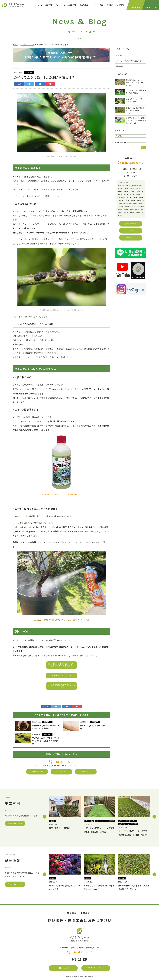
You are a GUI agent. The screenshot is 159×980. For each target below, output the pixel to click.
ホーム (39, 5)
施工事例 (120, 5)
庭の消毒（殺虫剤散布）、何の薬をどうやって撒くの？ (62, 665)
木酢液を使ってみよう (62, 675)
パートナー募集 (97, 5)
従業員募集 (84, 5)
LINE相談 (62, 772)
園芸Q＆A (29, 73)
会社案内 (110, 5)
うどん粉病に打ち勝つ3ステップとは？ (61, 686)
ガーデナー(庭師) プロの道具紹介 (129, 61)
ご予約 (131, 231)
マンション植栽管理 (69, 5)
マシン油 (17, 421)
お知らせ (119, 55)
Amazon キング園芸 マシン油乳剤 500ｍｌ (61, 494)
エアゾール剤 (22, 516)
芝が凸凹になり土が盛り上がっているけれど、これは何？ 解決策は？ (46, 741)
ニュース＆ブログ (27, 45)
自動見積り (86, 772)
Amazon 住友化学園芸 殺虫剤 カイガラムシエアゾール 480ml (62, 620)
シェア (19, 84)
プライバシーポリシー (96, 968)
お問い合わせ (37, 772)
